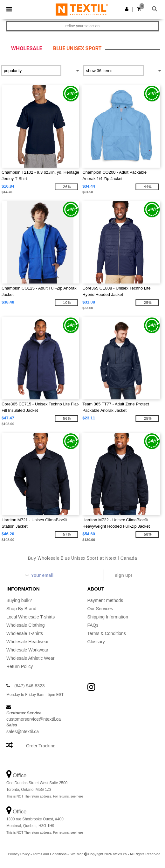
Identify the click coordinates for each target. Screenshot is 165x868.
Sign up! (123, 575)
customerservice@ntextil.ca (34, 719)
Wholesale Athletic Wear (30, 658)
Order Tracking (41, 746)
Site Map (76, 854)
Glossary (96, 642)
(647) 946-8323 (30, 686)
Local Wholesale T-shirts (31, 617)
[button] (127, 9)
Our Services (100, 609)
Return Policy (20, 666)
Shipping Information (108, 617)
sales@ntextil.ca (23, 731)
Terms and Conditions (50, 854)
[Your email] (63, 575)
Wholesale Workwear (27, 650)
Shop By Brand (21, 609)
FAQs (93, 625)
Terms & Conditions (107, 633)
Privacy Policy (19, 854)
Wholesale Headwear (27, 642)
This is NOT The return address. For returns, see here (45, 796)
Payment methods (105, 600)
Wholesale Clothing (26, 625)
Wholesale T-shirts (25, 633)
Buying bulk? (19, 600)
